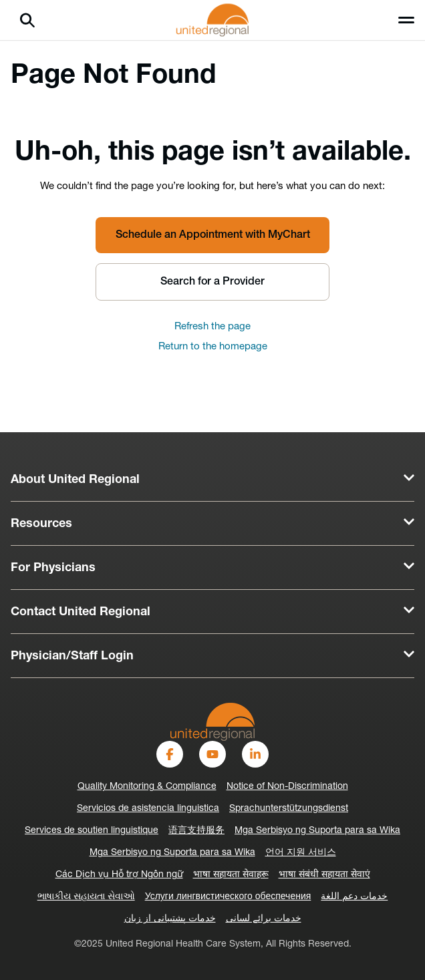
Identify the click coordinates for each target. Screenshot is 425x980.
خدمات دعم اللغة (354, 897)
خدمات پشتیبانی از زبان (170, 919)
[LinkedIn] (255, 754)
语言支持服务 (196, 831)
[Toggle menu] (406, 20)
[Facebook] (170, 754)
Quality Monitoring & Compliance (147, 787)
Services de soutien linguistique (92, 831)
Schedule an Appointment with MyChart (213, 235)
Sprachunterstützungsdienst (289, 809)
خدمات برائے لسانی (264, 919)
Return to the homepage (213, 347)
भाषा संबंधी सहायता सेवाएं (324, 875)
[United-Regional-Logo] (212, 722)
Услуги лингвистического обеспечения (228, 897)
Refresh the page (212, 327)
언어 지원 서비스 (301, 853)
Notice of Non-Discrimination (287, 787)
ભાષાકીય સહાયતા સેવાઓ (86, 897)
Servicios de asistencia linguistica (148, 809)
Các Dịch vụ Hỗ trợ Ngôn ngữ (119, 875)
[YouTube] (212, 754)
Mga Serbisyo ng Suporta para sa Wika (317, 831)
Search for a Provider (212, 282)
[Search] (27, 20)
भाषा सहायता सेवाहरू (231, 875)
